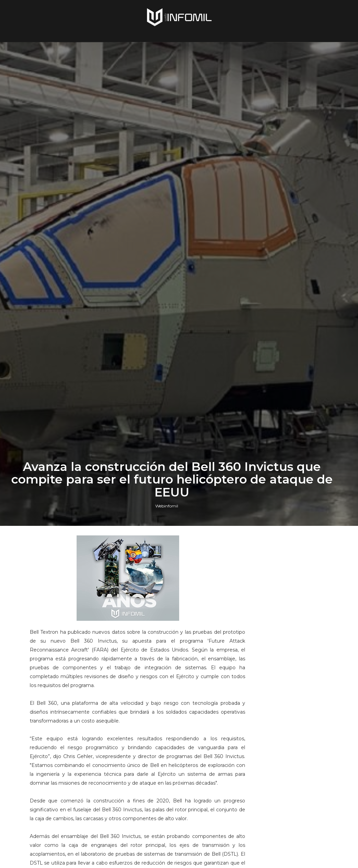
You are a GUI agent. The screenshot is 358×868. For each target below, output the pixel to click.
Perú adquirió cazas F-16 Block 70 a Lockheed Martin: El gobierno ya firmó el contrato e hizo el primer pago (299, 649)
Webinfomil (167, 542)
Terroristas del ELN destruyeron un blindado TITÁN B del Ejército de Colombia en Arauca (299, 786)
